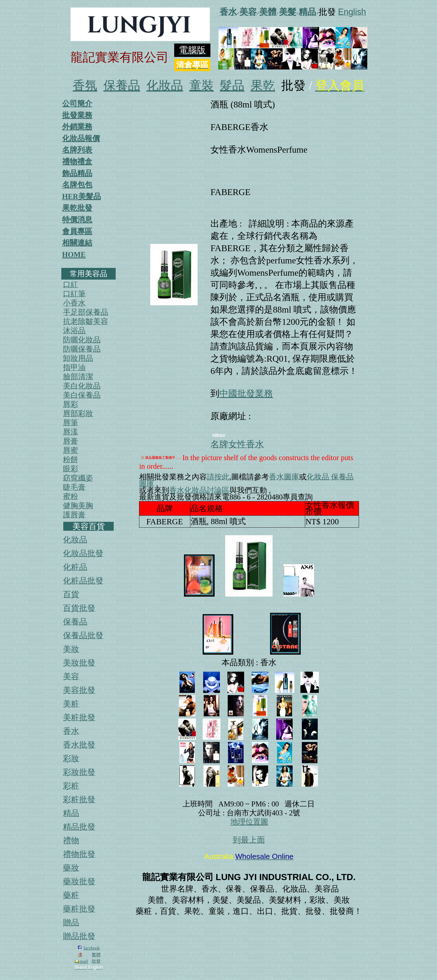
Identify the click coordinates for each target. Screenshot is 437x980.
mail (81, 961)
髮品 (232, 86)
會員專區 (77, 231)
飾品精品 (77, 173)
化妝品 (165, 86)
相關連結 (77, 243)
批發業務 (77, 115)
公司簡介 (77, 104)
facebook (92, 948)
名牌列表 (77, 150)
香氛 (85, 86)
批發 (96, 961)
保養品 (122, 86)
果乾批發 (77, 208)
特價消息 (77, 220)
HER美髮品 (82, 196)
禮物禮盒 (77, 162)
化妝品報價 (81, 138)
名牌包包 (77, 185)
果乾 (263, 86)
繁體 (96, 955)
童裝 (201, 86)
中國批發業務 (246, 393)
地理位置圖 (249, 822)
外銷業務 (77, 127)
